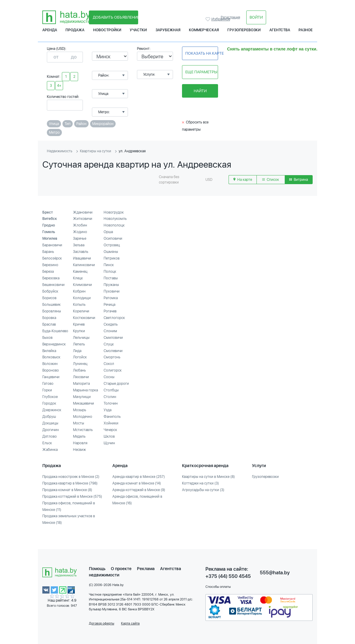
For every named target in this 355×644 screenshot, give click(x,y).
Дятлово (50, 436)
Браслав (49, 324)
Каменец (80, 272)
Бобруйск (50, 291)
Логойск (80, 357)
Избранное (208, 19)
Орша (108, 232)
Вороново (51, 370)
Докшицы (50, 423)
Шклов (109, 436)
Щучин (109, 443)
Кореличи (81, 311)
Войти (256, 17)
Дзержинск (52, 410)
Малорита (81, 384)
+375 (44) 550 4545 (228, 576)
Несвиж (79, 450)
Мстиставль (83, 430)
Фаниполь (112, 417)
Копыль (79, 305)
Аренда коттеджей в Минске (139, 490)
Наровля (80, 443)
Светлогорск (114, 318)
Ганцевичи (51, 377)
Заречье (80, 238)
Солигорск (113, 370)
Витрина (299, 180)
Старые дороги (116, 384)
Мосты (79, 423)
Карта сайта (130, 623)
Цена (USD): (57, 49)
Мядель (79, 436)
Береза (48, 272)
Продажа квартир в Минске (70, 483)
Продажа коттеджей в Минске (72, 497)
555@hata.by (275, 573)
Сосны (109, 377)
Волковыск (51, 357)
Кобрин (79, 291)
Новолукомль (115, 219)
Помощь (97, 569)
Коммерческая (204, 30)
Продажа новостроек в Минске (71, 477)
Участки (138, 30)
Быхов (47, 338)
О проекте (121, 569)
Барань (48, 252)
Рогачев (110, 311)
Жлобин (80, 225)
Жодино (80, 232)
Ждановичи (83, 212)
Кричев (79, 324)
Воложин (50, 364)
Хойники (111, 423)
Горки (47, 390)
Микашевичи (83, 403)
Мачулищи (82, 397)
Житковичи (83, 219)
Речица (109, 305)
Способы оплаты (218, 587)
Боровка (49, 318)
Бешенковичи (53, 285)
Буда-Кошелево (55, 331)
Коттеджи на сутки (200, 483)
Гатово (48, 384)
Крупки (79, 331)
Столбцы (111, 390)
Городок (49, 403)
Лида (77, 351)
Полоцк (110, 272)
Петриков (112, 258)
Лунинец (80, 364)
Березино (50, 265)
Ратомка (111, 298)
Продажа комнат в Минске (67, 490)
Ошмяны (111, 252)
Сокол (109, 364)
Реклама (146, 569)
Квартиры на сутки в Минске (208, 477)
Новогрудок (114, 212)
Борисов (49, 298)
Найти (200, 91)
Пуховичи (112, 291)
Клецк (78, 278)
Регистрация (230, 17)
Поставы (111, 278)
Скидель (111, 324)
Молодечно (83, 417)
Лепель (79, 344)
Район (81, 124)
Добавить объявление (115, 17)
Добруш (49, 417)
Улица (54, 124)
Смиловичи (113, 338)
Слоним (110, 331)
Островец (112, 245)
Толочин (111, 403)
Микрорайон (103, 124)
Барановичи (52, 245)
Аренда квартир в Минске (139, 477)
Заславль (81, 252)
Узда (108, 410)
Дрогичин (51, 430)
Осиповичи (113, 238)
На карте (243, 180)
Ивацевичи (82, 258)
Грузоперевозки (244, 30)
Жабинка (50, 450)
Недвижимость (60, 151)
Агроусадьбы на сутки (203, 490)
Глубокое (50, 397)
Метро (54, 132)
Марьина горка (85, 390)
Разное (306, 30)
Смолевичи (113, 351)
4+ (59, 86)
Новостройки (107, 30)
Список (271, 180)
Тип (68, 124)
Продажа (75, 30)
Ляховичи (81, 377)
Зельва (79, 245)
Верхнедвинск (54, 344)
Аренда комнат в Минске (137, 483)
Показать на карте (202, 53)
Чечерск (110, 430)
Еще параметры (201, 72)
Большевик (52, 305)
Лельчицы (81, 338)
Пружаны (111, 285)
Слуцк (109, 344)
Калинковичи (84, 265)
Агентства (280, 30)
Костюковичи (84, 318)
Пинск (109, 265)
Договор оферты (102, 623)
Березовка (51, 278)
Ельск (47, 443)
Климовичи (82, 285)
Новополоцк (114, 225)
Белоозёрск (52, 258)
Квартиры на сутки (96, 151)
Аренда (50, 30)
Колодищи (82, 298)
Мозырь (80, 410)
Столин (110, 397)
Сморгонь (112, 357)
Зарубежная (168, 30)
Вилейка (49, 351)
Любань (79, 370)
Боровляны (52, 311)
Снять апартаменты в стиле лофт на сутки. (272, 49)
